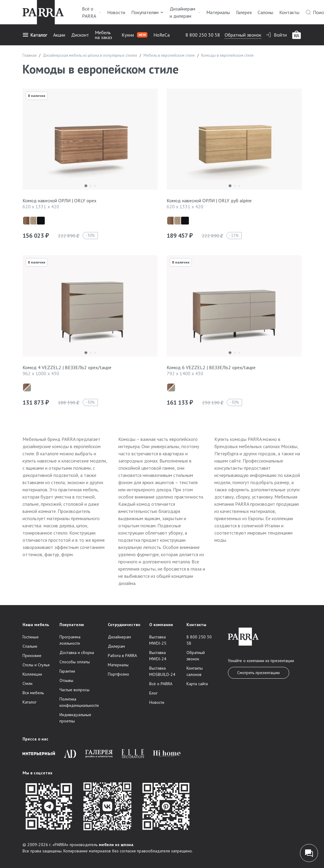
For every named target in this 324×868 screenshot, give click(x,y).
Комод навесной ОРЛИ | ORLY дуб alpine (209, 200)
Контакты (289, 12)
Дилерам (116, 646)
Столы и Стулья (36, 665)
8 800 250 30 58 (203, 35)
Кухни (135, 35)
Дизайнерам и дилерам (185, 12)
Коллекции (32, 674)
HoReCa (162, 35)
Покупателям (147, 12)
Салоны (265, 12)
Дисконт (80, 35)
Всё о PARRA (92, 12)
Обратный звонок (243, 35)
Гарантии (67, 671)
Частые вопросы (74, 690)
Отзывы (66, 680)
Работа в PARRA (122, 656)
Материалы (218, 12)
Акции (59, 35)
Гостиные (31, 637)
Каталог (35, 35)
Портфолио (118, 674)
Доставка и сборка (77, 653)
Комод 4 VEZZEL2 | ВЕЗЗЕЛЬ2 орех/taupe (67, 367)
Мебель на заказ (103, 35)
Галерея (244, 12)
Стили (27, 683)
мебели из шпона (116, 845)
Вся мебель (33, 693)
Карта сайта (197, 684)
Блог (153, 693)
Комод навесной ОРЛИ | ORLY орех (59, 200)
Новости (116, 12)
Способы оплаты (75, 662)
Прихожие (32, 656)
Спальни (30, 646)
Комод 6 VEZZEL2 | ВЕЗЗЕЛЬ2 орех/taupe (211, 367)
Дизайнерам (119, 637)
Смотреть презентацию (259, 673)
